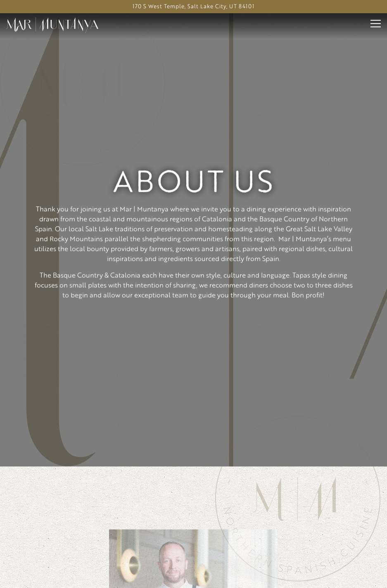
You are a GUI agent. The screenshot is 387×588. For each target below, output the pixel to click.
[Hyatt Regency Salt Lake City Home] (53, 24)
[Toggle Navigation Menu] (376, 24)
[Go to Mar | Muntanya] (193, 6)
